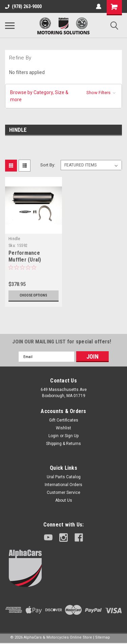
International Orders (63, 485)
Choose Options (33, 295)
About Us (64, 500)
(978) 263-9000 (23, 6)
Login (54, 436)
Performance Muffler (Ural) (25, 256)
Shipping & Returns (63, 444)
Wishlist (63, 428)
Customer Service (63, 493)
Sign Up (72, 436)
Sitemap (103, 637)
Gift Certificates (64, 420)
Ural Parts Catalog (64, 477)
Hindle (14, 239)
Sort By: (48, 165)
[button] (63, 96)
